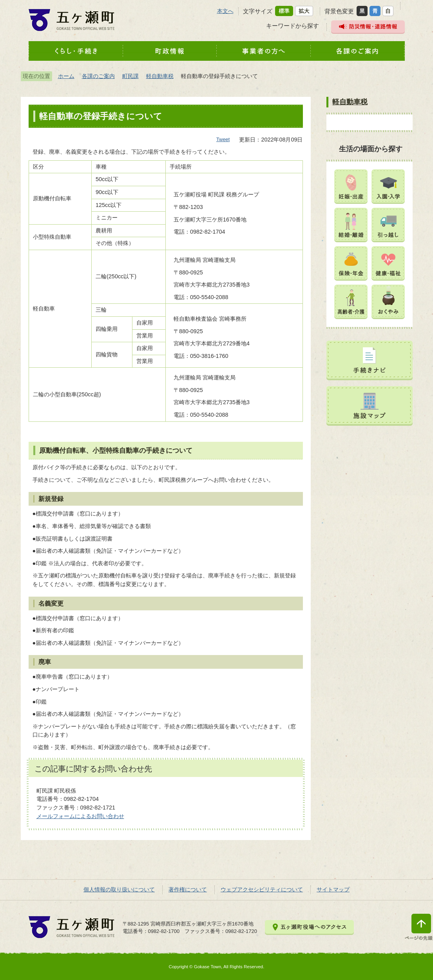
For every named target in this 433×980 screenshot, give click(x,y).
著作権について (188, 889)
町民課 (130, 76)
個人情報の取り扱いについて (119, 889)
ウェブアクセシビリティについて (262, 889)
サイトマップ (333, 889)
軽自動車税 (160, 76)
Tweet (223, 139)
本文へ (225, 11)
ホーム (66, 76)
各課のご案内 (98, 76)
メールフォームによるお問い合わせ (80, 816)
